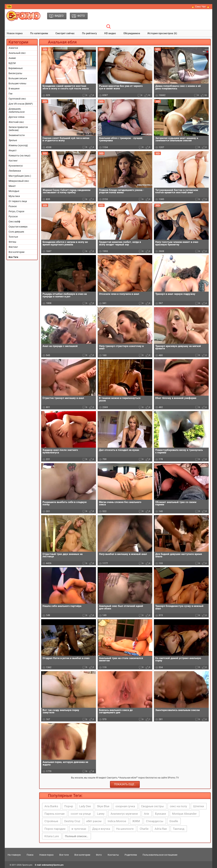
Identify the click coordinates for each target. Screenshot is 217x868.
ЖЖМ (136, 821)
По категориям (39, 33)
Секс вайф (14, 222)
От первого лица (18, 201)
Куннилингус (16, 166)
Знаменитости (17, 135)
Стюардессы (155, 821)
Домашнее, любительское (17, 110)
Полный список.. (77, 836)
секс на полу (178, 806)
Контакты (113, 855)
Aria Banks (51, 806)
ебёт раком (94, 821)
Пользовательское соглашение (160, 855)
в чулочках (79, 829)
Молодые (14, 191)
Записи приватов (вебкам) (18, 129)
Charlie (144, 829)
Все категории (17, 252)
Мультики (14, 196)
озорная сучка (125, 806)
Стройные (51, 821)
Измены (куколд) (18, 145)
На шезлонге (125, 829)
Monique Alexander (184, 814)
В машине (14, 89)
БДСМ (12, 63)
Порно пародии (55, 829)
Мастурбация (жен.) (20, 176)
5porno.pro (27, 865)
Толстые (13, 237)
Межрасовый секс (19, 181)
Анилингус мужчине (124, 814)
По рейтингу (89, 33)
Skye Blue (103, 806)
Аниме (12, 58)
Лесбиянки (15, 171)
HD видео (110, 33)
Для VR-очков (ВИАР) (21, 104)
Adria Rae (161, 829)
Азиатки (13, 48)
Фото (99, 855)
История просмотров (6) (162, 33)
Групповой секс (17, 99)
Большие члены (17, 83)
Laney (101, 814)
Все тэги (64, 855)
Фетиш (12, 242)
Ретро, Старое (16, 211)
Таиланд (179, 829)
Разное (13, 206)
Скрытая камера (18, 227)
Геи (11, 94)
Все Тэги (13, 257)
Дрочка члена (17, 117)
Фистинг (13, 247)
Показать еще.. (125, 784)
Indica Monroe (117, 821)
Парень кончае (55, 814)
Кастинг (13, 161)
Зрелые (13, 140)
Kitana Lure (52, 836)
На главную (14, 855)
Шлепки (199, 806)
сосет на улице (81, 814)
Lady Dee (85, 806)
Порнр (69, 806)
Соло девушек (16, 232)
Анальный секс (17, 53)
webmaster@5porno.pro (53, 865)
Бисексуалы (15, 73)
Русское (13, 216)
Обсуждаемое (132, 33)
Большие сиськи (18, 78)
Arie (146, 814)
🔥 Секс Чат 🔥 (200, 7)
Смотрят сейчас (65, 33)
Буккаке (161, 814)
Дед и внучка (101, 829)
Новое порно (15, 33)
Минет (12, 186)
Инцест (13, 150)
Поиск (30, 855)
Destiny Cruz (72, 821)
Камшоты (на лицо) (19, 156)
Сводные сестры (152, 806)
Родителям (131, 855)
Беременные (16, 68)
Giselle (174, 821)
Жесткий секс (16, 122)
